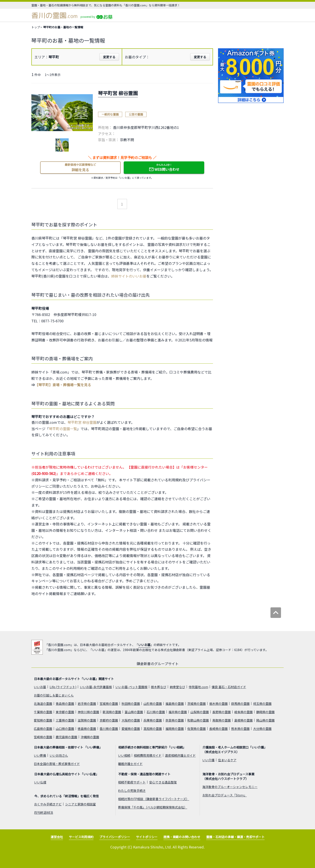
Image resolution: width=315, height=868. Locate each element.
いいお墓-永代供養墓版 (96, 687)
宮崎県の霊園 (43, 737)
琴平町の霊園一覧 (63, 429)
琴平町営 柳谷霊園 (82, 422)
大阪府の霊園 (131, 720)
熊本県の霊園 (240, 729)
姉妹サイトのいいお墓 (129, 276)
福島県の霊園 (175, 704)
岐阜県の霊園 (243, 712)
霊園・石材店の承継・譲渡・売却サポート (235, 837)
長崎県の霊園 (218, 729)
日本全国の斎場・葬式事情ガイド (57, 764)
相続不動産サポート (132, 782)
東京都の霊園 (65, 712)
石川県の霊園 (156, 712)
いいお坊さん (59, 755)
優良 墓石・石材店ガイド (229, 687)
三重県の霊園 (65, 720)
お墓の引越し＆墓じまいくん (54, 695)
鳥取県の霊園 (222, 720)
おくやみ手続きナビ (48, 804)
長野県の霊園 (222, 712)
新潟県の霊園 (112, 712)
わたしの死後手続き (132, 790)
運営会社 (57, 837)
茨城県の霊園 (197, 704)
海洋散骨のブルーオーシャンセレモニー (230, 787)
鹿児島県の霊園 (66, 737)
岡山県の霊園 (265, 720)
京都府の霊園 (109, 720)
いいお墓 (144, 645)
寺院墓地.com (198, 687)
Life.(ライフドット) (63, 687)
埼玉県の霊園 (262, 704)
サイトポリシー (147, 837)
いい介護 (208, 760)
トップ (36, 27)
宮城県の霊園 (109, 704)
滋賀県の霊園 (87, 720)
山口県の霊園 (65, 729)
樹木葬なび (159, 687)
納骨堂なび (177, 687)
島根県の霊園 (243, 720)
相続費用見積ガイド (148, 755)
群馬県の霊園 (240, 704)
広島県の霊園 (43, 729)
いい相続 (124, 755)
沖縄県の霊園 (90, 737)
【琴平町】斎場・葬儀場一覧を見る (63, 385)
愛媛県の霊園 (131, 729)
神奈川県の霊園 (88, 712)
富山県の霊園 (134, 712)
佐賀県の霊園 (197, 729)
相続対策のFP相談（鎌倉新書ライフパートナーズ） (154, 799)
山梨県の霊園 (200, 712)
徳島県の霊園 (87, 729)
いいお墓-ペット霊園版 (131, 687)
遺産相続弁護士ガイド (180, 755)
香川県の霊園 (109, 729)
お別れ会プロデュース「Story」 (225, 795)
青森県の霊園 (65, 704)
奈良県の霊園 (175, 720)
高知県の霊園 (153, 729)
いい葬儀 (40, 755)
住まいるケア (227, 760)
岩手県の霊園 (87, 704)
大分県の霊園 (262, 729)
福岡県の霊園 (175, 729)
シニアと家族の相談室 (81, 804)
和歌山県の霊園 (198, 720)
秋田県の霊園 (131, 704)
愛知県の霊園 (43, 720)
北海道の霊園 (43, 704)
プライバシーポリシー (115, 837)
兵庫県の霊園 (153, 720)
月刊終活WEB (44, 812)
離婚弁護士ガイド (130, 764)
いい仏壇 (40, 782)
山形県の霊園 (153, 704)
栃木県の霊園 (218, 704)
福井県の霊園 (178, 712)
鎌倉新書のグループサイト (158, 664)
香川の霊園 (55, 15)
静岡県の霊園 (265, 712)
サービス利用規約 (81, 837)
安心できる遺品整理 (163, 782)
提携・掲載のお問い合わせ (182, 837)
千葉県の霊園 (43, 712)
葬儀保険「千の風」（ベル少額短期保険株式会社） (153, 807)
